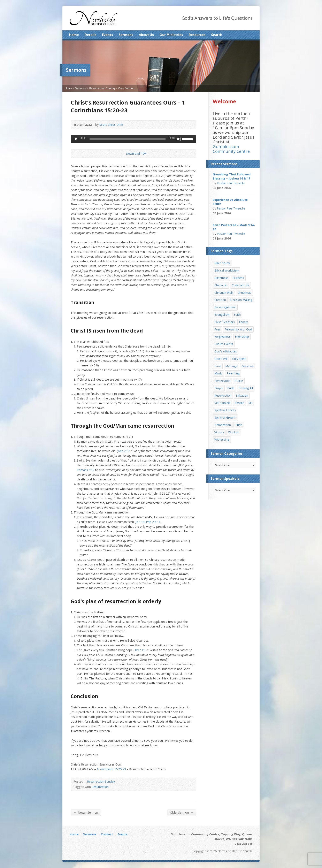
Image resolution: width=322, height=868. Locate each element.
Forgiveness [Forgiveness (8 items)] (223, 337)
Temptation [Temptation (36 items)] (223, 425)
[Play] (76, 139)
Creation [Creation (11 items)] (220, 300)
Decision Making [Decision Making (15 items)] (241, 300)
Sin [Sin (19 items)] (250, 403)
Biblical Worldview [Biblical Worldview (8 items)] (227, 270)
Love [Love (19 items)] (218, 366)
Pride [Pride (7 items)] (231, 388)
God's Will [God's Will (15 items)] (221, 359)
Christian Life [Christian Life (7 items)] (241, 285)
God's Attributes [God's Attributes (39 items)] (226, 351)
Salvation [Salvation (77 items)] (242, 395)
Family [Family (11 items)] (243, 322)
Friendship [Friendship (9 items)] (242, 337)
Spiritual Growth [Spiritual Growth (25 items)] (225, 417)
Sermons (126, 35)
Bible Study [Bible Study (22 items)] (222, 263)
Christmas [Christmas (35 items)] (244, 293)
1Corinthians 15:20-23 (111, 769)
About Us (146, 35)
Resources (197, 35)
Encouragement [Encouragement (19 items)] (225, 307)
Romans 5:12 (86, 470)
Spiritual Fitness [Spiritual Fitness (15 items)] (225, 410)
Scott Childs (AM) (111, 125)
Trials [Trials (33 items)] (239, 425)
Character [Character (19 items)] (221, 285)
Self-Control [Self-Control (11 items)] (222, 403)
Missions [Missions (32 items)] (248, 366)
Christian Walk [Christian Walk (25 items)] (224, 293)
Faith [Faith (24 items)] (237, 315)
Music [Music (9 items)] (218, 373)
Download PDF (122, 154)
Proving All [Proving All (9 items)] (246, 388)
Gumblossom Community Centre (231, 149)
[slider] (128, 139)
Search (217, 35)
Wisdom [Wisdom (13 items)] (234, 432)
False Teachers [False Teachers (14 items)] (225, 322)
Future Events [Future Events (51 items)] (224, 344)
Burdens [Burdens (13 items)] (238, 278)
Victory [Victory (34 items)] (219, 432)
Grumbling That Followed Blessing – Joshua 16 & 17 (232, 176)
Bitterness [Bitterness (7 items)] (221, 278)
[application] (133, 139)
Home (74, 35)
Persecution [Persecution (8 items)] (222, 381)
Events (108, 35)
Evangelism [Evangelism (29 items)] (222, 315)
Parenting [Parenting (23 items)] (233, 373)
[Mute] (179, 139)
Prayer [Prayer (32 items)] (219, 388)
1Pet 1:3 (140, 650)
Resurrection (100, 787)
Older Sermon (182, 812)
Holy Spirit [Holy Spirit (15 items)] (239, 359)
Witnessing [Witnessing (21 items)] (222, 439)
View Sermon (126, 88)
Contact (107, 834)
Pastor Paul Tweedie (231, 183)
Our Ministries (171, 35)
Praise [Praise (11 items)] (239, 381)
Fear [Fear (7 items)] (217, 329)
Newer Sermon (86, 812)
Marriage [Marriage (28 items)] (231, 366)
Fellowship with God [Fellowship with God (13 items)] (238, 329)
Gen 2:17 (124, 451)
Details (90, 35)
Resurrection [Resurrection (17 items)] (223, 395)
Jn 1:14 (140, 522)
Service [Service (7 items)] (239, 403)
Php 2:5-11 (153, 522)
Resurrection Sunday (102, 88)
